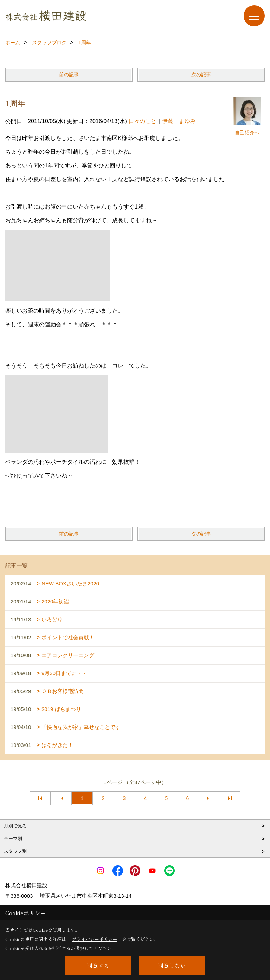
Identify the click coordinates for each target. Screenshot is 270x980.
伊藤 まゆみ (179, 121)
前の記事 (69, 75)
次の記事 (201, 75)
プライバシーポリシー (95, 939)
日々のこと (142, 121)
